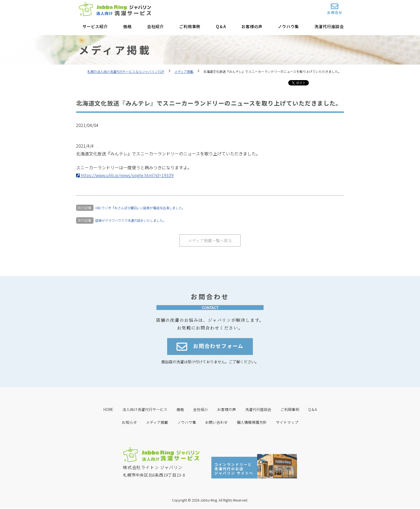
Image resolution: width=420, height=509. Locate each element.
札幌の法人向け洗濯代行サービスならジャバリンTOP (126, 71)
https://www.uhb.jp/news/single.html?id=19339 (125, 175)
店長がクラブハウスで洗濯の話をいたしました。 (134, 220)
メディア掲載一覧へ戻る (210, 241)
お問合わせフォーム (210, 348)
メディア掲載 (184, 71)
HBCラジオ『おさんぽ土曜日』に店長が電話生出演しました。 (144, 208)
